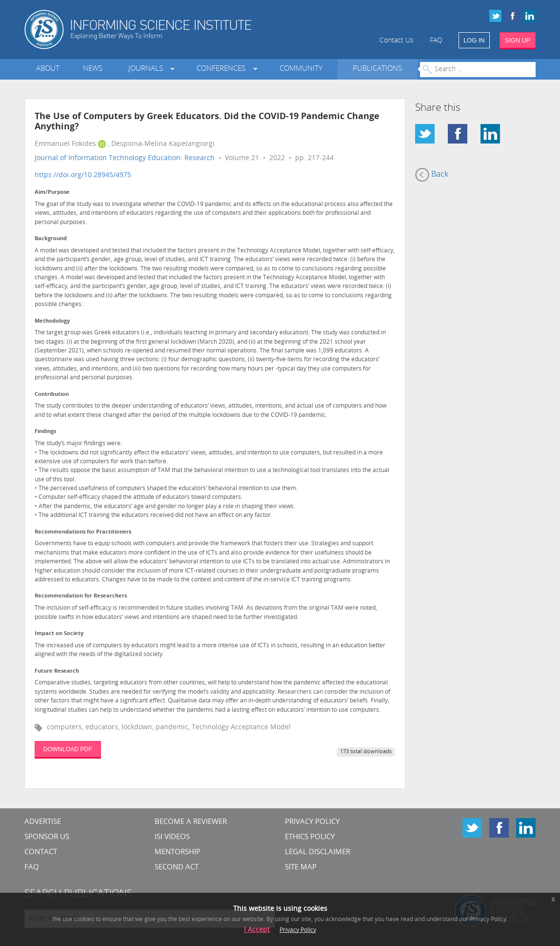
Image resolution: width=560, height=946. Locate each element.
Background (51, 239)
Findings (45, 432)
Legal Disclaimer (318, 853)
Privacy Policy (312, 822)
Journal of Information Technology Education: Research (125, 158)
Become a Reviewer (191, 822)
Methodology (52, 321)
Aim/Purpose (52, 193)
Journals (148, 69)
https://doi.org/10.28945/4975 (83, 175)
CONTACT (41, 853)
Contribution (52, 395)
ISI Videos (172, 837)
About (48, 69)
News (93, 69)
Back (432, 175)
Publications (377, 69)
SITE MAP (301, 868)
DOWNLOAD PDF (68, 749)
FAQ (436, 41)
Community (301, 69)
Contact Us (397, 41)
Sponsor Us (47, 837)
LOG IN (474, 40)
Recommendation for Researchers (81, 596)
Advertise (43, 822)
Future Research (57, 671)
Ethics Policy (310, 837)
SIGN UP (518, 40)
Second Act (177, 868)
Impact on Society (59, 634)
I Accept (257, 930)
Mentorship (178, 853)
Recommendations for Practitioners (83, 532)
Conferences (223, 69)
